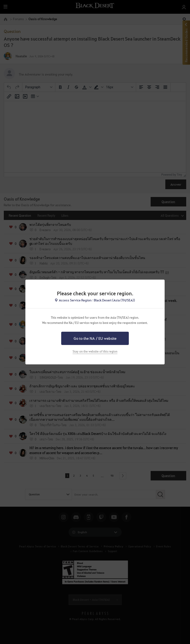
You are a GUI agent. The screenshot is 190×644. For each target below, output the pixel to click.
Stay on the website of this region (95, 351)
